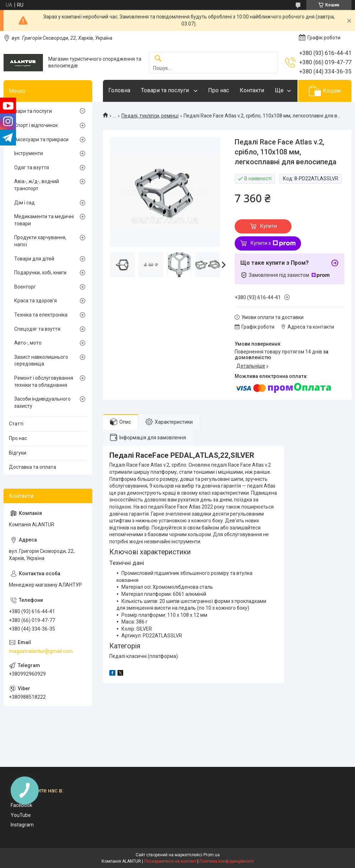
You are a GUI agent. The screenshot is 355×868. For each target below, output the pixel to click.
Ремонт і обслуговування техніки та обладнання (44, 381)
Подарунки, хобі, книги (40, 273)
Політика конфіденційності (227, 861)
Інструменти (29, 153)
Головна (119, 90)
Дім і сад (24, 203)
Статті (16, 424)
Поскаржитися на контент (170, 861)
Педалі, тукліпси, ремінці (150, 116)
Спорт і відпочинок (36, 125)
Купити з (273, 243)
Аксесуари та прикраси (41, 139)
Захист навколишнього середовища (41, 361)
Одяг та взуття (32, 167)
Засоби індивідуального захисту (42, 402)
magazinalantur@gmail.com (41, 651)
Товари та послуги (166, 90)
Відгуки (18, 453)
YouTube (21, 815)
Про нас (219, 90)
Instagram (22, 825)
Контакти (252, 90)
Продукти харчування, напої (40, 241)
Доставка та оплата (32, 467)
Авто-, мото (28, 343)
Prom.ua (212, 855)
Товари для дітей (34, 259)
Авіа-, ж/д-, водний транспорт (37, 185)
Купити (269, 226)
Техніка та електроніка (41, 315)
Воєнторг (25, 287)
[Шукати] (158, 59)
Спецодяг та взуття (37, 329)
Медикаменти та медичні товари (44, 220)
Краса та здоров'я (35, 301)
